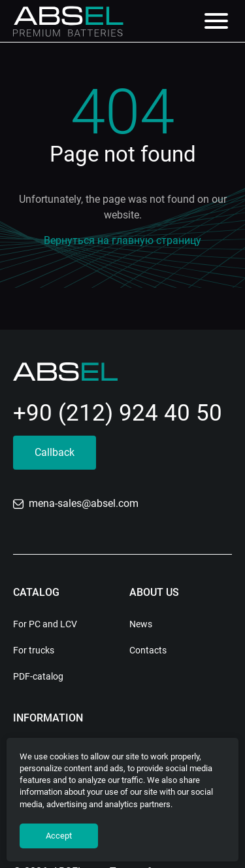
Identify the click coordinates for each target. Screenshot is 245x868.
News (141, 624)
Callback (55, 452)
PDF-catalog (38, 676)
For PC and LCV (45, 624)
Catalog (36, 592)
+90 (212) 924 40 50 (118, 413)
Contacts (148, 650)
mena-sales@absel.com (76, 503)
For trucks (34, 650)
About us (154, 592)
